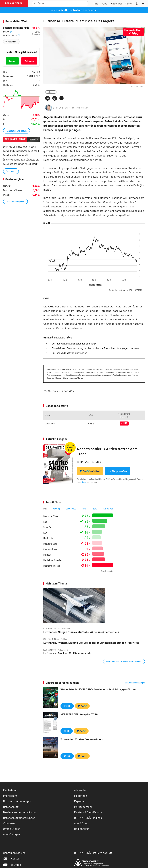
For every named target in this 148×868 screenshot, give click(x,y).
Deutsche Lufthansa (125, 290)
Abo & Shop (81, 823)
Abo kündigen (11, 834)
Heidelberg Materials (53, 560)
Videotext (9, 823)
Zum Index (11, 171)
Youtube (12, 865)
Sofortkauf (90, 471)
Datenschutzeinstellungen (19, 818)
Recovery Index (26, 151)
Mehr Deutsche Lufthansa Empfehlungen (124, 661)
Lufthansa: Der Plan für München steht (68, 653)
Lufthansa (51, 92)
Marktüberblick (83, 807)
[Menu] (144, 3)
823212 (8, 32)
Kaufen (12, 61)
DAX (45, 508)
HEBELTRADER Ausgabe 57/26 (79, 714)
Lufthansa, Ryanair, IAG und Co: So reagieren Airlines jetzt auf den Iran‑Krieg (91, 643)
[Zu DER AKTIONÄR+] (116, 3)
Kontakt (12, 858)
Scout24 (47, 527)
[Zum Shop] (96, 3)
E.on (45, 522)
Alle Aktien (81, 790)
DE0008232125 (11, 35)
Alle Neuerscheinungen (135, 682)
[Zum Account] (104, 3)
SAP (45, 533)
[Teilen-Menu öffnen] (48, 98)
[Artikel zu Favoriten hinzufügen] (61, 98)
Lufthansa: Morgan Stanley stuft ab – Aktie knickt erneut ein (81, 632)
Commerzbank (50, 549)
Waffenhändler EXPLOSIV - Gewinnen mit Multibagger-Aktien (98, 689)
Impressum (10, 796)
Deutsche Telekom (52, 566)
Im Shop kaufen (117, 471)
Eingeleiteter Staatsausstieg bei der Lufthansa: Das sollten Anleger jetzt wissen (95, 348)
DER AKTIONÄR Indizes (88, 818)
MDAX (84, 508)
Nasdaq (56, 508)
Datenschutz (11, 807)
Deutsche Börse (51, 516)
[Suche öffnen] (36, 3)
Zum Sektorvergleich (15, 201)
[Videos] (128, 3)
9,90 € (67, 731)
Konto (84, 482)
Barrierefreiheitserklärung (19, 812)
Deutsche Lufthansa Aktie (16, 28)
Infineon (47, 555)
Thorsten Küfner (80, 108)
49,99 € (67, 706)
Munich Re (48, 538)
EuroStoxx (108, 508)
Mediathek (80, 796)
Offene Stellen (12, 829)
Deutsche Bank (50, 544)
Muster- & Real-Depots (88, 812)
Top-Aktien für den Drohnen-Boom (82, 739)
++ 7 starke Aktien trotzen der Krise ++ (74, 10)
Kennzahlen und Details (17, 131)
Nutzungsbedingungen (17, 801)
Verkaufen (29, 61)
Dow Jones (71, 508)
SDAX (95, 508)
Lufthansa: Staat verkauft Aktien (70, 353)
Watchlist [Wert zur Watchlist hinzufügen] (12, 41)
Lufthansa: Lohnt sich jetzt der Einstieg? (74, 343)
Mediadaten (10, 790)
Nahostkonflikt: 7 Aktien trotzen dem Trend (107, 451)
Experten (80, 801)
